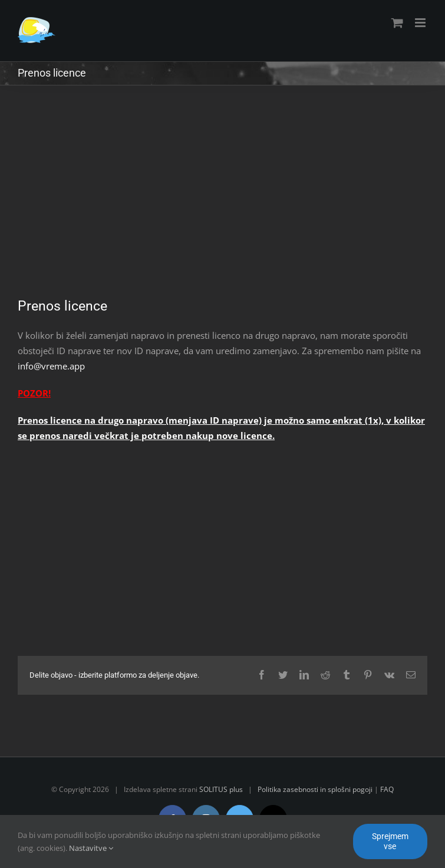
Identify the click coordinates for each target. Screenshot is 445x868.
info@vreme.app (51, 366)
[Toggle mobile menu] (421, 23)
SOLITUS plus (221, 789)
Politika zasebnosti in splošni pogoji (315, 789)
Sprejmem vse (390, 841)
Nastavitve (91, 848)
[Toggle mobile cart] (397, 23)
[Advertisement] (222, 200)
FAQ (387, 789)
